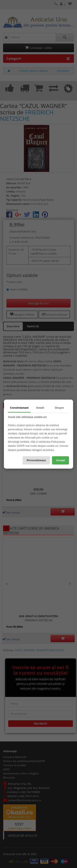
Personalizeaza (36, 460)
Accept (60, 460)
